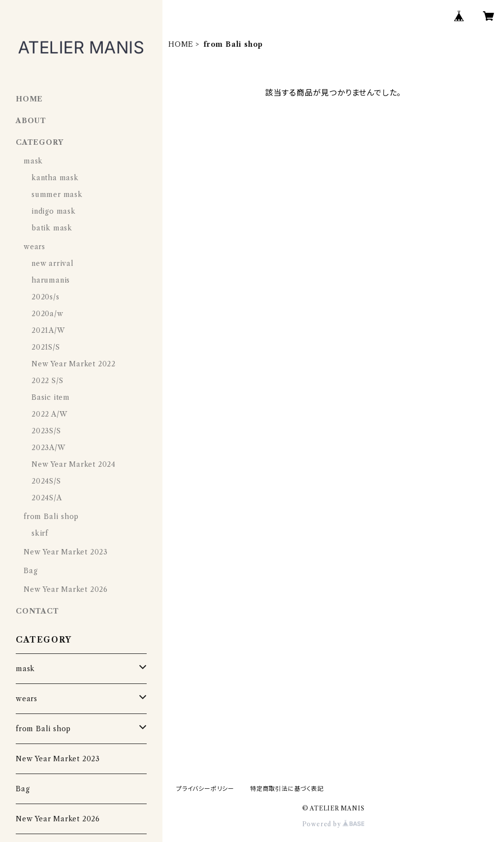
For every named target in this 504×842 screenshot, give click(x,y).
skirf (40, 533)
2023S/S (46, 431)
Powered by (333, 824)
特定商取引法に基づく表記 (287, 789)
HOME (181, 44)
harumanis (51, 280)
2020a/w (47, 314)
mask (33, 161)
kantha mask (55, 178)
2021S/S (46, 347)
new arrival (53, 263)
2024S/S (46, 481)
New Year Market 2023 (66, 552)
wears (34, 247)
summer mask (57, 194)
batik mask (52, 228)
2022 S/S (47, 381)
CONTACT (37, 611)
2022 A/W (49, 414)
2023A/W (48, 448)
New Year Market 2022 (74, 364)
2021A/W (48, 330)
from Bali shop (51, 517)
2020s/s (46, 297)
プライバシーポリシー (205, 789)
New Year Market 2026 (66, 589)
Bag (31, 571)
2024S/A (47, 498)
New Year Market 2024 (74, 464)
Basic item (51, 397)
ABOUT (31, 121)
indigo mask (54, 211)
